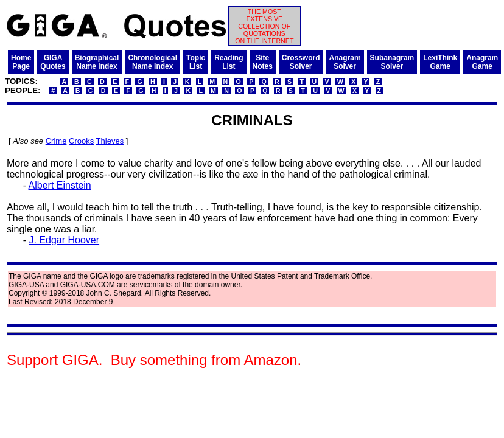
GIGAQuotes (53, 62)
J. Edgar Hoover (64, 240)
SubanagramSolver (392, 62)
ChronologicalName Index (152, 62)
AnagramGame (482, 62)
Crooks (81, 141)
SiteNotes (263, 62)
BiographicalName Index (97, 62)
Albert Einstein (60, 185)
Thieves (110, 141)
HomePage (21, 62)
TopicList (196, 62)
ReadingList (229, 62)
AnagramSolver (345, 62)
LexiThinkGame (440, 62)
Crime (56, 141)
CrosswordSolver (301, 62)
